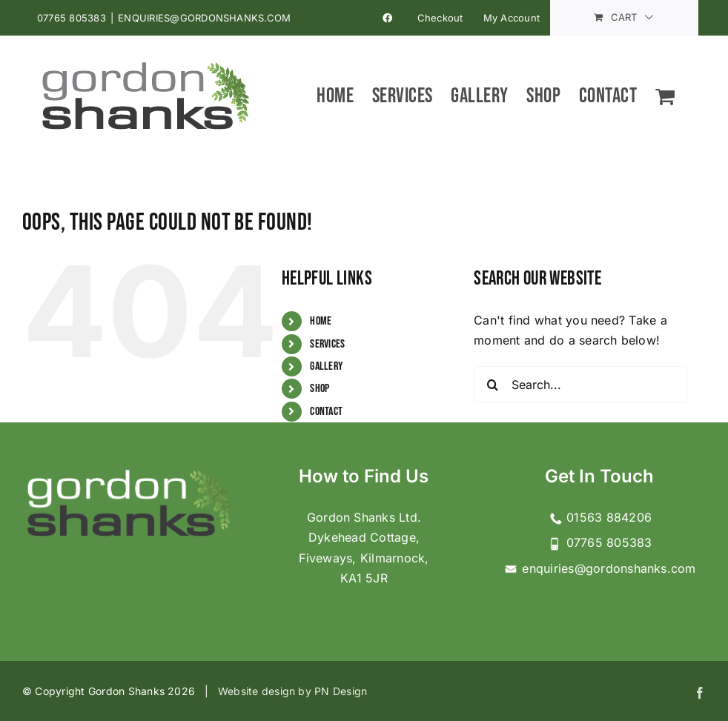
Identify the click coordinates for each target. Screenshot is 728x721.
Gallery (326, 366)
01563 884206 (600, 517)
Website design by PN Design (292, 691)
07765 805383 (72, 18)
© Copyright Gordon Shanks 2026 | (120, 691)
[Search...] (580, 385)
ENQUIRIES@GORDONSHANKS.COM (204, 18)
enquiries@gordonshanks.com (599, 568)
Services (327, 344)
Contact (326, 412)
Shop (320, 389)
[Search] (492, 385)
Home (321, 321)
